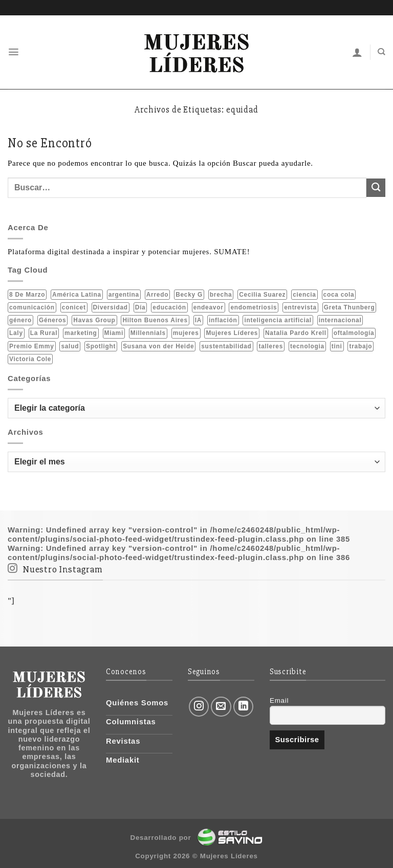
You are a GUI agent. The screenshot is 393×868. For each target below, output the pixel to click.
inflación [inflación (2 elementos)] (223, 320)
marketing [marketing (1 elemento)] (81, 333)
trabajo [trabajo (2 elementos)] (361, 346)
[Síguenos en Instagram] (199, 707)
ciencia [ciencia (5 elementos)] (304, 294)
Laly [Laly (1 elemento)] (16, 333)
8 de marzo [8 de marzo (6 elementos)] (27, 294)
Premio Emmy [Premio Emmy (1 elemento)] (32, 346)
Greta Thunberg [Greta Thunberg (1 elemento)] (350, 307)
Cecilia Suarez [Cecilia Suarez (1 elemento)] (262, 294)
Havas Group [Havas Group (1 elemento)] (94, 320)
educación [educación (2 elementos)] (169, 307)
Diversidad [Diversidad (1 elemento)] (111, 307)
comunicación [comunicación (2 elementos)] (32, 307)
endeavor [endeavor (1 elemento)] (209, 307)
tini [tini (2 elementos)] (337, 346)
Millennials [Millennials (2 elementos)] (148, 333)
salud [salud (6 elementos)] (70, 346)
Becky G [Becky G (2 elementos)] (189, 294)
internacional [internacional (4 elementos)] (340, 320)
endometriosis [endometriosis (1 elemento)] (254, 307)
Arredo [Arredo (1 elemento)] (157, 294)
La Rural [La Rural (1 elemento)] (44, 333)
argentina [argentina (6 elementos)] (124, 294)
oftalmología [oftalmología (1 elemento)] (354, 333)
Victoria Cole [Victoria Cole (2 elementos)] (30, 359)
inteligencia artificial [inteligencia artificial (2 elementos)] (278, 320)
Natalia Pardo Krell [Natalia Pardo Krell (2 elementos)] (296, 333)
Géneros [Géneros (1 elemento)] (52, 320)
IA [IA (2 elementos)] (198, 320)
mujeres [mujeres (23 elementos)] (186, 333)
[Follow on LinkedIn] (244, 707)
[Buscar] (381, 52)
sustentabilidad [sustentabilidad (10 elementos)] (226, 346)
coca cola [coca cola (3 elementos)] (339, 294)
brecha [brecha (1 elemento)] (221, 294)
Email (279, 700)
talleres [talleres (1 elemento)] (271, 346)
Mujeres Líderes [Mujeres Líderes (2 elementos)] (232, 333)
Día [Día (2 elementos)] (140, 307)
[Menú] (14, 52)
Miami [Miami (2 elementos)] (114, 333)
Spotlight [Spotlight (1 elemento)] (101, 346)
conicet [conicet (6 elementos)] (74, 307)
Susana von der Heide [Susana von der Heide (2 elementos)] (158, 346)
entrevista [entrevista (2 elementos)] (300, 307)
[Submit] (376, 188)
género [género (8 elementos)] (20, 320)
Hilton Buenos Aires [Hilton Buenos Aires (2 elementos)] (155, 320)
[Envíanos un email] (221, 707)
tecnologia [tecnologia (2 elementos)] (307, 346)
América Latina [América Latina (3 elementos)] (77, 294)
